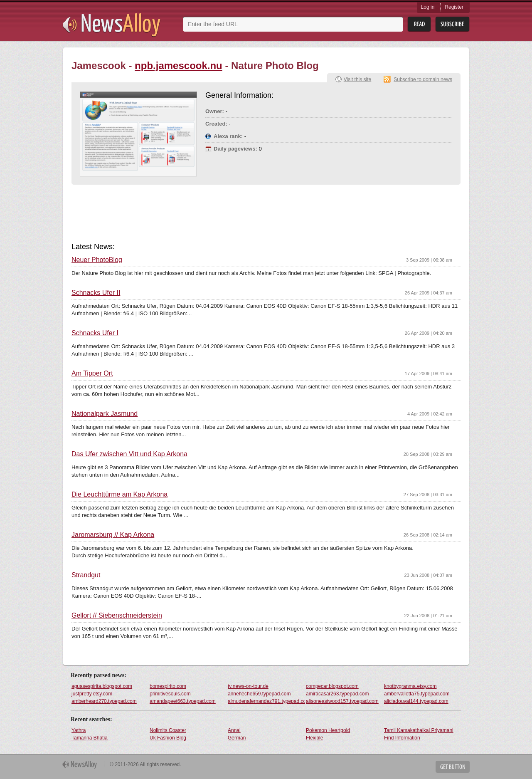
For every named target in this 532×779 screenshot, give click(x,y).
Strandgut (86, 575)
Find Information (402, 738)
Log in (428, 7)
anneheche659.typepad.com (259, 694)
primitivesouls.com (170, 694)
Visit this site (357, 79)
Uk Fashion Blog (168, 738)
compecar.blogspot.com (332, 686)
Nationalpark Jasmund (105, 414)
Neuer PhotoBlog (97, 260)
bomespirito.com (168, 686)
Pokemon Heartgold (328, 730)
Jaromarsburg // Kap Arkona (113, 535)
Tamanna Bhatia (90, 738)
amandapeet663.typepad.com (183, 701)
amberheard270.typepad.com (104, 701)
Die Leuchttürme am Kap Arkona (119, 495)
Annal (234, 730)
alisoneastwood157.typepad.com (342, 701)
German (237, 738)
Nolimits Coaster (168, 730)
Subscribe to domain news (423, 79)
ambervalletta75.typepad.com (417, 694)
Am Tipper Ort (92, 373)
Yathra (79, 730)
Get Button (453, 767)
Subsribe (452, 24)
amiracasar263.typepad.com (337, 694)
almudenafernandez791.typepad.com (266, 701)
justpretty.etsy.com (92, 694)
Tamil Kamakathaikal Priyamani (419, 730)
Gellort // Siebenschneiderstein (117, 616)
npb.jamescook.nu (179, 66)
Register (454, 7)
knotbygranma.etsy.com (410, 686)
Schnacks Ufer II (96, 293)
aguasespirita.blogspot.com (102, 686)
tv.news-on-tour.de (248, 686)
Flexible (314, 738)
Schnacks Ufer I (95, 333)
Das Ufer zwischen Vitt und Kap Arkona (129, 454)
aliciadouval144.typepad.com (416, 701)
